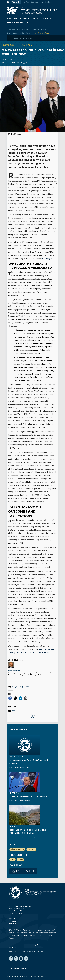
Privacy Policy (24, 976)
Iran (9, 33)
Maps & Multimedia (18, 22)
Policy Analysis (8, 45)
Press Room (13, 921)
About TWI (13, 952)
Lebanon (16, 33)
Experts (25, 18)
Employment (12, 976)
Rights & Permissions (38, 976)
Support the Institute (28, 952)
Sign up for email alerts (23, 871)
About (36, 18)
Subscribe (13, 924)
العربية (25, 63)
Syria (12, 859)
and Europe (46, 259)
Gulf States (26, 33)
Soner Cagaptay (11, 59)
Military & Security (23, 29)
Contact (12, 919)
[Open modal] (21, 38)
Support (48, 18)
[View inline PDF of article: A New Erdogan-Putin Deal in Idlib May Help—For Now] (33, 687)
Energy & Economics (39, 29)
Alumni (41, 952)
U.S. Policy (31, 849)
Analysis (12, 18)
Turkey (20, 859)
